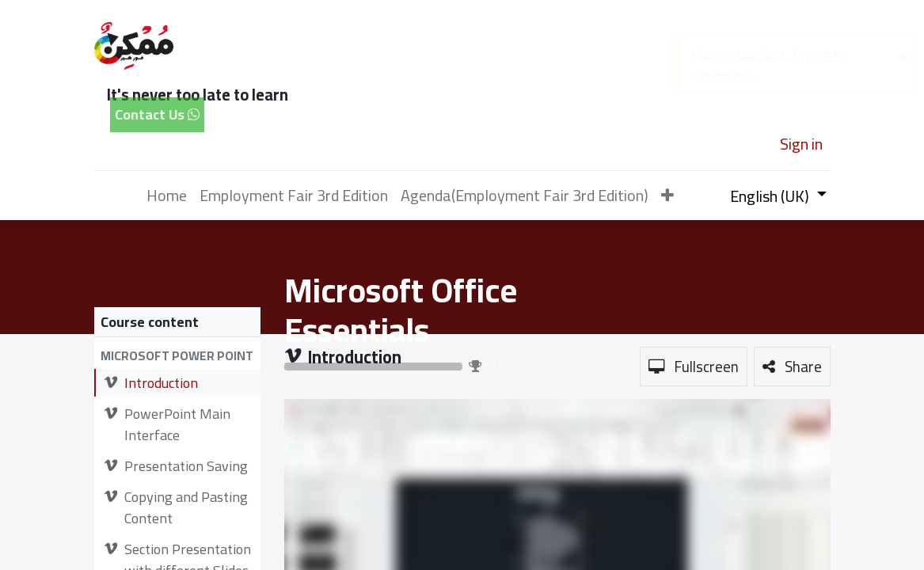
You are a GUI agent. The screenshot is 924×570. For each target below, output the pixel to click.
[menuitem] (167, 196)
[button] (667, 196)
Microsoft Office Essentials (401, 310)
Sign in (801, 144)
